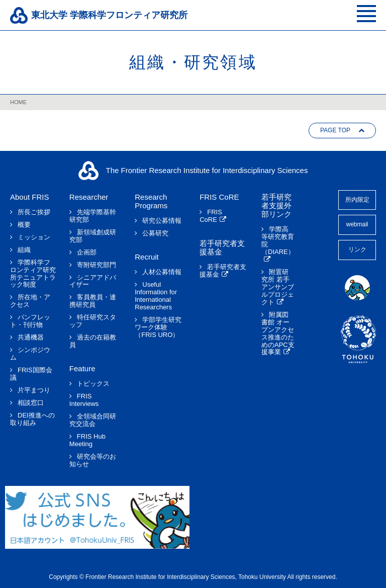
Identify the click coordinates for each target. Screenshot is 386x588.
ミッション (34, 237)
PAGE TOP (335, 130)
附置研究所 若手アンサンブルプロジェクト (278, 287)
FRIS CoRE (211, 216)
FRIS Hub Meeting (87, 440)
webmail (357, 224)
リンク (357, 249)
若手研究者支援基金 (223, 271)
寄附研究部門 (96, 265)
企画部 (87, 253)
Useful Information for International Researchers (156, 296)
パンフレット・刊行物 (30, 321)
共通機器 (31, 338)
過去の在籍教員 (93, 341)
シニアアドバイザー (93, 281)
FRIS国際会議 (31, 374)
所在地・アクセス (30, 301)
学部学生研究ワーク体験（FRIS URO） (158, 327)
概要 (24, 225)
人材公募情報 (162, 272)
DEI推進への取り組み (32, 419)
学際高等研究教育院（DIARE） (278, 241)
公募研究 (155, 233)
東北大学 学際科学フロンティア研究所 (109, 15)
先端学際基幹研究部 (93, 216)
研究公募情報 (162, 221)
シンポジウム (30, 354)
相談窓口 (31, 403)
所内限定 (357, 200)
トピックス (93, 384)
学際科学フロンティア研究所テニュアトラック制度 (33, 274)
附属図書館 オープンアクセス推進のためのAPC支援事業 (278, 334)
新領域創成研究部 (93, 236)
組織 (24, 250)
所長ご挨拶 (34, 212)
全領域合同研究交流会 (93, 420)
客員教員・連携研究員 (93, 301)
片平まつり (34, 390)
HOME (18, 102)
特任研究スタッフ (93, 321)
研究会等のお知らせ (93, 460)
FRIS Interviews (84, 400)
